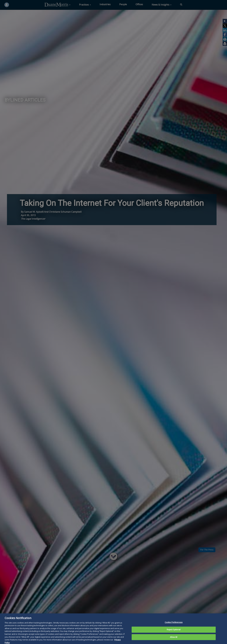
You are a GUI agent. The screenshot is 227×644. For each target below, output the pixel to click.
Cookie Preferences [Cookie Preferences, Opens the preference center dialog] (174, 626)
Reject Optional (174, 633)
